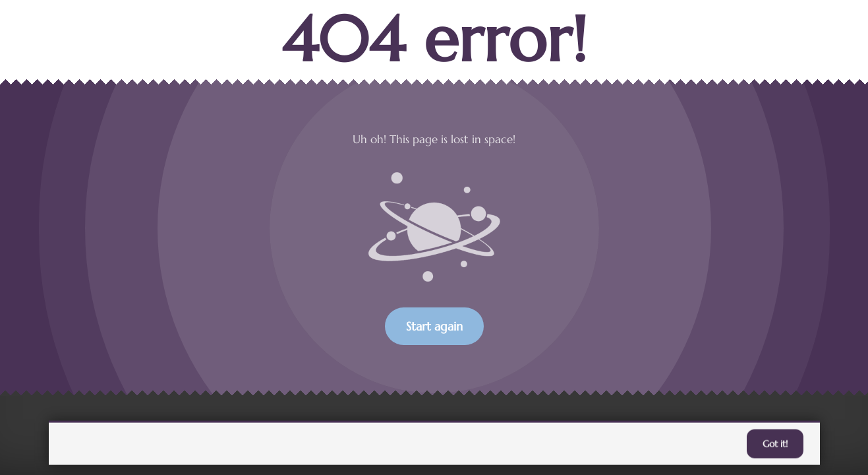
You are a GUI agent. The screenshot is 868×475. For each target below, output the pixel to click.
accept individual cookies (631, 444)
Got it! (775, 445)
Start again (434, 326)
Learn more (531, 444)
